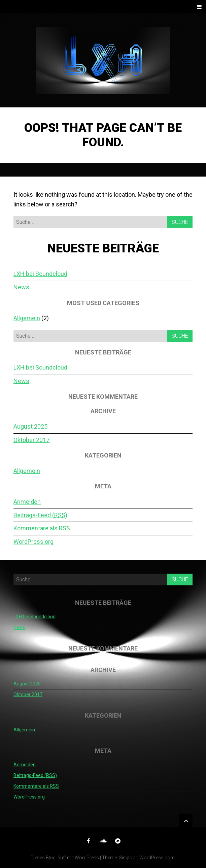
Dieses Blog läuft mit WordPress (65, 858)
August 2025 (30, 426)
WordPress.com (157, 858)
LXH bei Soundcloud (40, 274)
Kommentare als (42, 528)
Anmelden (27, 502)
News (21, 287)
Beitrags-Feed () (40, 515)
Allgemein (27, 318)
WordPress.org (33, 542)
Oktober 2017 (31, 440)
